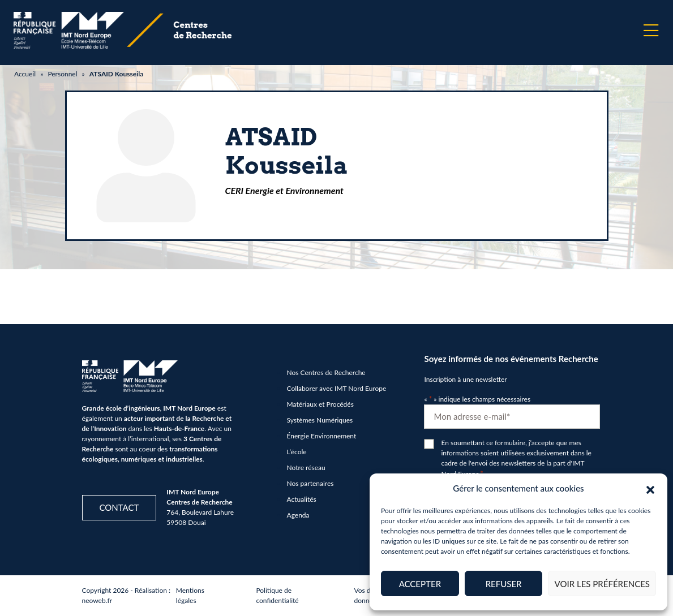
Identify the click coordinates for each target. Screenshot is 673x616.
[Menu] (651, 31)
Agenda (298, 515)
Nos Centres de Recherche (326, 372)
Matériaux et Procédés (320, 404)
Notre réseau (306, 468)
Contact (119, 507)
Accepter (420, 584)
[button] (650, 488)
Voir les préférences (602, 584)
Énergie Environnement (322, 436)
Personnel (62, 74)
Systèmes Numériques (320, 420)
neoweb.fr (97, 600)
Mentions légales (190, 595)
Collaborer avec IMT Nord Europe (337, 388)
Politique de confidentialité (277, 595)
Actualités (302, 499)
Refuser (504, 584)
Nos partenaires (310, 483)
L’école (297, 452)
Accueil (25, 74)
